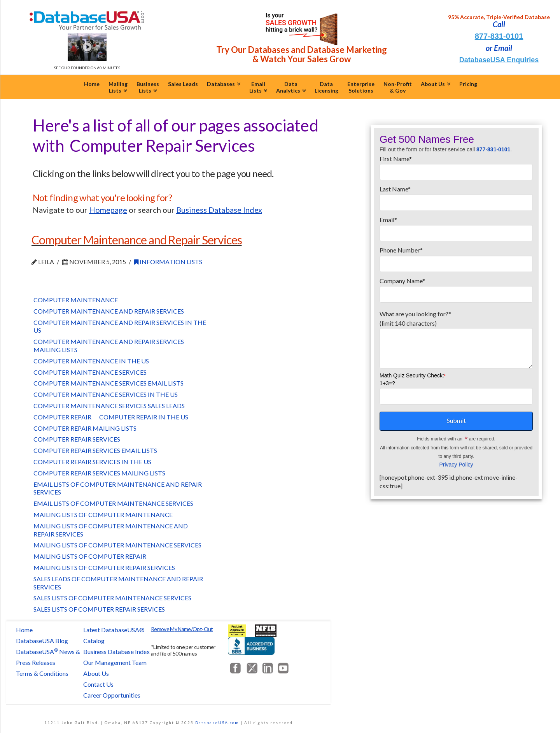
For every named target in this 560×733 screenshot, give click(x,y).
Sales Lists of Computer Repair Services (99, 609)
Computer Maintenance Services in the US (106, 394)
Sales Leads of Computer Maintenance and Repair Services (118, 583)
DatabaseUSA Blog (42, 641)
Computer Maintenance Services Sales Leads (109, 406)
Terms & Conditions (42, 673)
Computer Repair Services (77, 439)
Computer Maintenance (76, 300)
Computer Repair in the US (144, 417)
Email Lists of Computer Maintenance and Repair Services (118, 488)
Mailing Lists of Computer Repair (90, 556)
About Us (96, 673)
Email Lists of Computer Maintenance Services (113, 503)
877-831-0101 (499, 36)
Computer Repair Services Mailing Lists (99, 473)
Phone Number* (456, 257)
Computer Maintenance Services (90, 372)
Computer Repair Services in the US (92, 462)
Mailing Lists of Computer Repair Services (104, 567)
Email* (456, 227)
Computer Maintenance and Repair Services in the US (120, 326)
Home (24, 630)
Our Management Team (115, 662)
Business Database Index (116, 651)
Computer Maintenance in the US (91, 361)
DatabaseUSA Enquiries (499, 60)
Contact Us (98, 684)
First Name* (456, 166)
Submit (456, 420)
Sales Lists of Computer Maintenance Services (112, 598)
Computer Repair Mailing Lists (85, 428)
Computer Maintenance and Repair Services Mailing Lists (109, 345)
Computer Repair (62, 417)
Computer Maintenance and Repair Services (136, 240)
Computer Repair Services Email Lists (95, 450)
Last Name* (456, 196)
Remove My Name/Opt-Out (182, 629)
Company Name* (456, 288)
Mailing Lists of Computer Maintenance (103, 515)
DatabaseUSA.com (217, 722)
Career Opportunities (112, 695)
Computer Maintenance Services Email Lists (108, 383)
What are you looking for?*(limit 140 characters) (456, 323)
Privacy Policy (456, 465)
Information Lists (168, 262)
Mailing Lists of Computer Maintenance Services (117, 545)
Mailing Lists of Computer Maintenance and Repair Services (111, 530)
